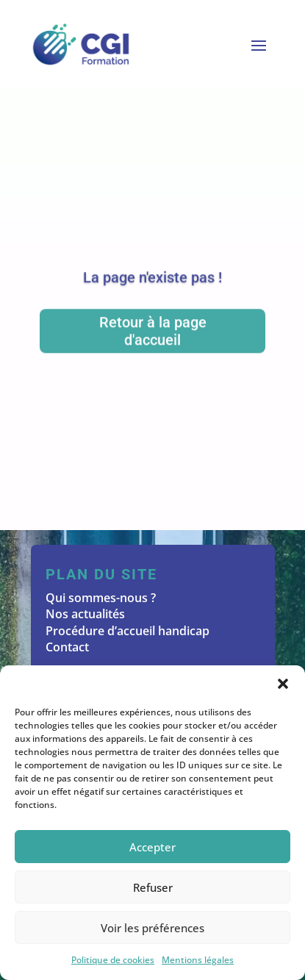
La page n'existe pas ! (152, 279)
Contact (67, 647)
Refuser (153, 887)
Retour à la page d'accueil (153, 333)
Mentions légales (198, 960)
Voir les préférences (152, 928)
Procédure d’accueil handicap (128, 631)
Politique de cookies (113, 960)
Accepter (152, 847)
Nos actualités (85, 614)
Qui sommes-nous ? (101, 598)
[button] (283, 684)
